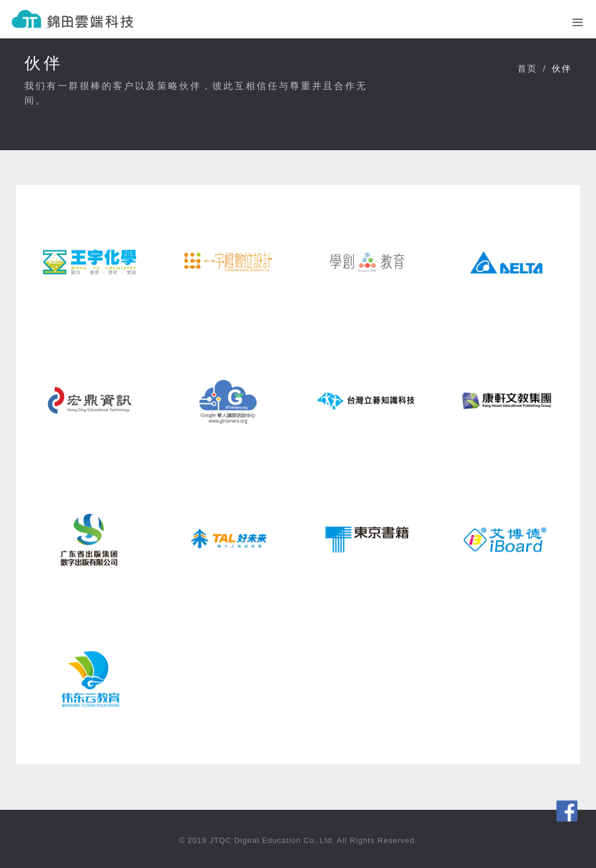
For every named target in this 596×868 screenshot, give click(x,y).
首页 (527, 68)
